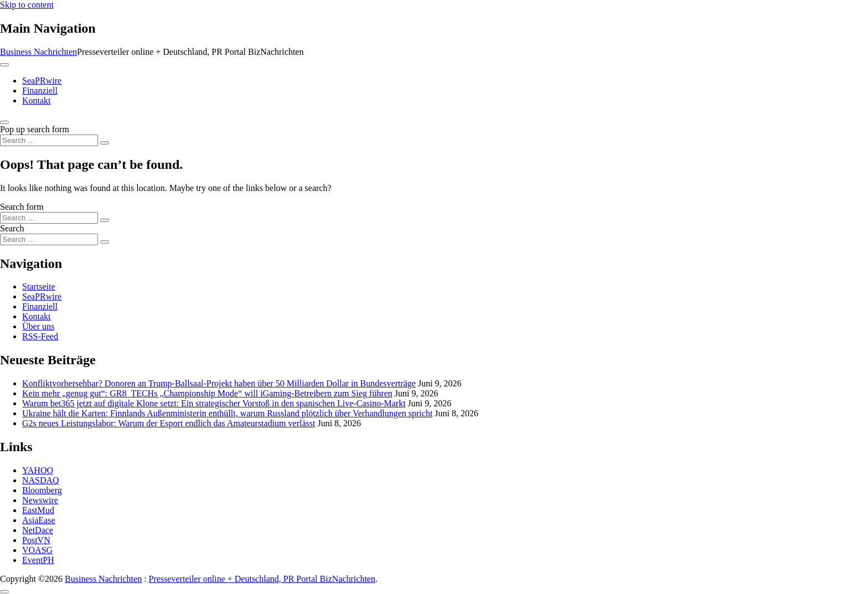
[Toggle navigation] (4, 65)
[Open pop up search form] (4, 122)
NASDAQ (41, 480)
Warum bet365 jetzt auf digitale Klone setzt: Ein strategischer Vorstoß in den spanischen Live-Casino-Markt (214, 403)
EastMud (38, 510)
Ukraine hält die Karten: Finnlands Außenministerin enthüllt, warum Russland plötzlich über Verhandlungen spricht (227, 413)
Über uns (38, 326)
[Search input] (49, 140)
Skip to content (27, 5)
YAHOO (38, 470)
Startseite (39, 286)
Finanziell (40, 91)
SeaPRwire (42, 81)
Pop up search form (35, 129)
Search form (22, 207)
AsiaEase (39, 520)
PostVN (36, 540)
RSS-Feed (40, 336)
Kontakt (37, 100)
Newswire (40, 500)
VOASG (37, 550)
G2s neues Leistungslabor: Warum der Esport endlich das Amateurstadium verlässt (169, 423)
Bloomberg (42, 490)
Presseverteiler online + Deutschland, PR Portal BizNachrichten (262, 579)
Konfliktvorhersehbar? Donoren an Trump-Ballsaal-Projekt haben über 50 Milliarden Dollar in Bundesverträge (219, 383)
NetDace (38, 530)
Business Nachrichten (38, 52)
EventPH (38, 560)
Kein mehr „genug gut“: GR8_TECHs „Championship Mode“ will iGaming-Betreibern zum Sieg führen (207, 393)
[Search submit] (105, 143)
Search (12, 228)
